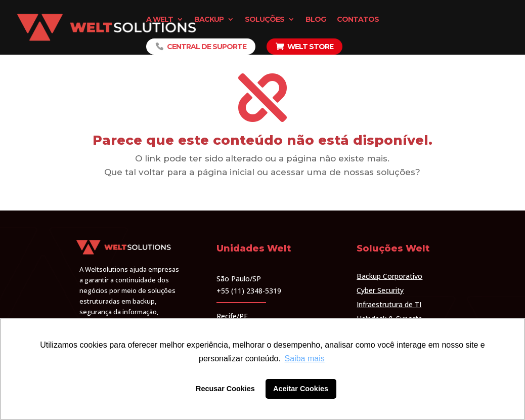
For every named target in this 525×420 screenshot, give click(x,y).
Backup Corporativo (389, 276)
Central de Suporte (207, 47)
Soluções (265, 20)
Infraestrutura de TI (389, 304)
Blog (316, 20)
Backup (209, 20)
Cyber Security (380, 290)
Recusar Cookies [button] (225, 389)
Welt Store (310, 47)
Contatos (358, 20)
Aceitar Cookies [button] (301, 389)
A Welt (160, 20)
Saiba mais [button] (305, 359)
